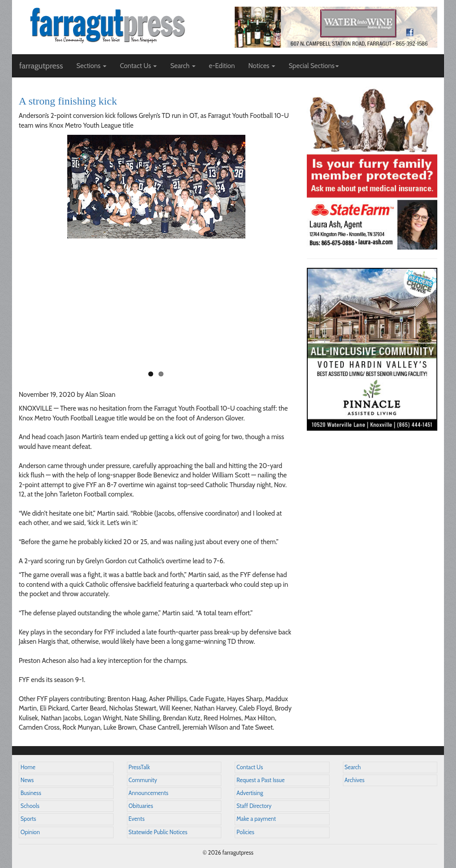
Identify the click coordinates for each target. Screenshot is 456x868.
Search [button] (183, 66)
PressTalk (139, 767)
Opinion (30, 832)
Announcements (149, 793)
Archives (355, 780)
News (27, 780)
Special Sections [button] (314, 66)
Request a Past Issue (261, 780)
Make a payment (256, 819)
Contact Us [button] (138, 66)
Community (143, 780)
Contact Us (250, 767)
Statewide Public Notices (158, 832)
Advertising (250, 793)
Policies (245, 832)
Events (137, 819)
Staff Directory (254, 806)
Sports (28, 819)
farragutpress (41, 66)
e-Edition (222, 66)
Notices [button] (262, 66)
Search (353, 767)
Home (28, 767)
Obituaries (141, 806)
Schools (30, 806)
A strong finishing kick (68, 101)
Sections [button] (91, 66)
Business (31, 793)
